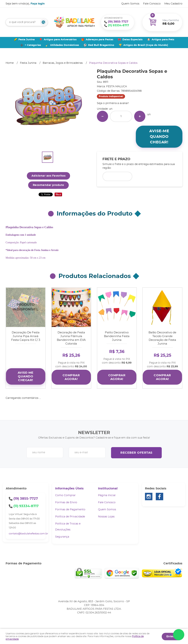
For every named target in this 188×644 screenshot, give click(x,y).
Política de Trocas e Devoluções (68, 525)
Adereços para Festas (99, 40)
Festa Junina (27, 40)
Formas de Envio (66, 501)
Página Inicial (107, 494)
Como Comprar (65, 494)
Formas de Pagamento (70, 508)
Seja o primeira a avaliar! (113, 103)
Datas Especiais (132, 40)
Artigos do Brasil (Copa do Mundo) (146, 45)
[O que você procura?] (43, 22)
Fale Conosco (152, 4)
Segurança (62, 535)
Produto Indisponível (26, 307)
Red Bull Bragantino (101, 45)
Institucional (108, 487)
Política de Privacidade (70, 515)
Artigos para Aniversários (60, 40)
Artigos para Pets (163, 40)
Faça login (38, 4)
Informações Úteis (69, 487)
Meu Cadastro (173, 4)
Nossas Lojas (106, 515)
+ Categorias (33, 45)
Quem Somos (130, 4)
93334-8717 (118, 25)
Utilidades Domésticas (65, 45)
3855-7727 (118, 22)
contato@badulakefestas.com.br (28, 532)
